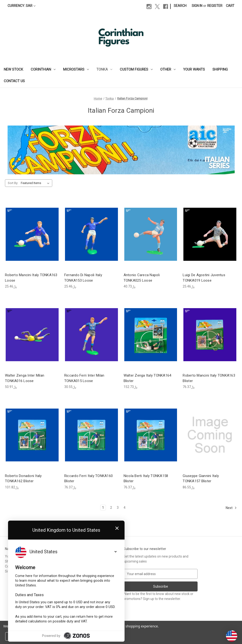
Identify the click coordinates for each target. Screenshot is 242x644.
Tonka (104, 69)
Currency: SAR (22, 6)
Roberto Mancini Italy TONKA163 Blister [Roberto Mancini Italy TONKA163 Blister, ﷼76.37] (209, 378)
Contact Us (14, 81)
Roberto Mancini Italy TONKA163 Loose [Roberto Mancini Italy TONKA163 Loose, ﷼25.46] (31, 278)
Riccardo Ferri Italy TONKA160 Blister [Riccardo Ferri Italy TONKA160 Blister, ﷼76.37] (89, 479)
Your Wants (194, 69)
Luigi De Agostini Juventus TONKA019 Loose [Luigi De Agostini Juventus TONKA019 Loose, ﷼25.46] (204, 278)
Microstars (76, 69)
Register (215, 6)
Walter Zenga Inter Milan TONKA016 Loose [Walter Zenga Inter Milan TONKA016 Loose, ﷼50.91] (25, 378)
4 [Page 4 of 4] (125, 508)
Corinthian (43, 69)
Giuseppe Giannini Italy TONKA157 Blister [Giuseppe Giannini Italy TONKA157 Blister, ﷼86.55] (201, 479)
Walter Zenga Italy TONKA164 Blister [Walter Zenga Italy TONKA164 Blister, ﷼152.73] (147, 378)
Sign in (197, 6)
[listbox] (36, 183)
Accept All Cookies (75, 636)
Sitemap (11, 571)
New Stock (13, 69)
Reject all (41, 636)
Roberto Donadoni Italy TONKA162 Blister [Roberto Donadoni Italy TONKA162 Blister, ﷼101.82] (23, 479)
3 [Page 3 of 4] (118, 508)
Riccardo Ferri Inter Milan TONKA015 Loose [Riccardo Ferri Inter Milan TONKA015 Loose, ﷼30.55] (84, 378)
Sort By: (13, 183)
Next (231, 508)
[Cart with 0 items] (230, 6)
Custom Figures (136, 69)
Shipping (220, 69)
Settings (16, 636)
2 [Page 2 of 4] (111, 508)
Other (168, 69)
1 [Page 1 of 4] (103, 508)
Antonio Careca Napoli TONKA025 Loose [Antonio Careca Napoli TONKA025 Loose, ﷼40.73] (142, 278)
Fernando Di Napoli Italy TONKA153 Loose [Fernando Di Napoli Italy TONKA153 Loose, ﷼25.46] (83, 278)
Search (180, 6)
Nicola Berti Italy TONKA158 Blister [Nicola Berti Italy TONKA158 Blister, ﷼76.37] (146, 479)
